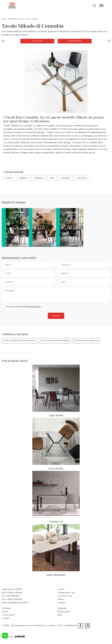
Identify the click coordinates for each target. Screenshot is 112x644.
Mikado (35, 19)
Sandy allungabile (56, 575)
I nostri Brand (8, 615)
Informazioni (75, 41)
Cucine (61, 589)
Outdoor (62, 603)
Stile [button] (52, 178)
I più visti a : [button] (82, 178)
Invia (56, 316)
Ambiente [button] (23, 178)
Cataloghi (37, 41)
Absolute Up (56, 522)
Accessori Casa (65, 596)
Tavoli (28, 19)
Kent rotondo (56, 468)
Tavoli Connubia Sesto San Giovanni (19, 340)
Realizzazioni (64, 612)
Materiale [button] (39, 178)
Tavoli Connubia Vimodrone (86, 340)
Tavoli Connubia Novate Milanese (54, 340)
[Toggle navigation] (101, 6)
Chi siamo (6, 608)
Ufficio (61, 599)
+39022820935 (13, 596)
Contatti (6, 618)
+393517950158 (14, 599)
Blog (60, 615)
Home (4, 19)
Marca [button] (9, 178)
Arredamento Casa (16, 19)
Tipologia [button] (66, 178)
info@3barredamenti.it (18, 603)
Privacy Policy (34, 307)
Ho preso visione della (24, 307)
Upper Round (56, 415)
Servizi (5, 612)
